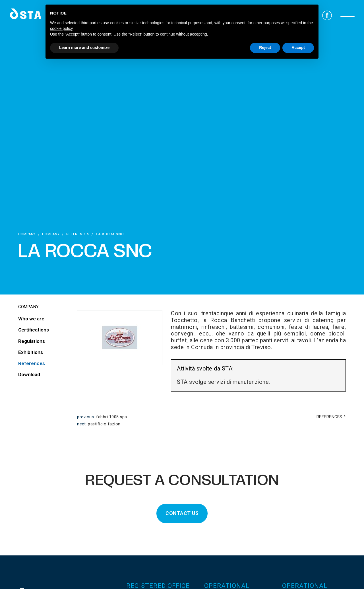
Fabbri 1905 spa (112, 417)
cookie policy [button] (61, 28)
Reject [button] (265, 48)
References (78, 234)
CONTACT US (182, 513)
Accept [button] (298, 48)
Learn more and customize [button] (84, 48)
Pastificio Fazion (104, 424)
